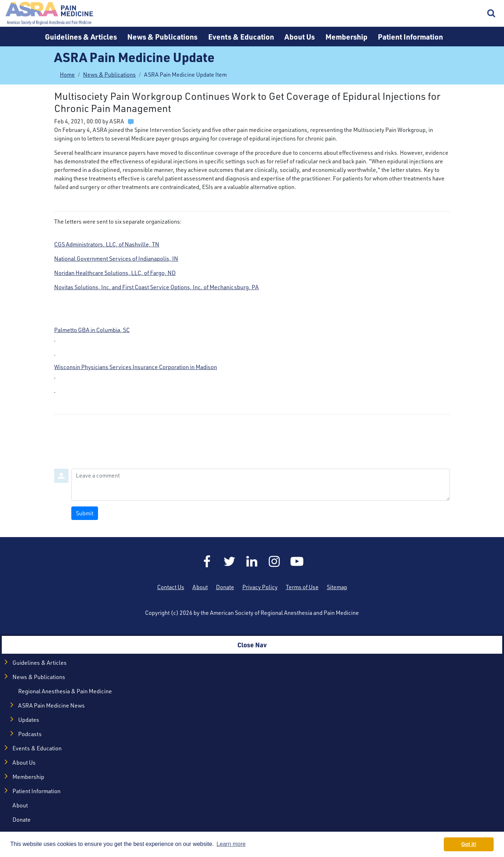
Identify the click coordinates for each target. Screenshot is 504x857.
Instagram (274, 561)
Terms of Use (302, 587)
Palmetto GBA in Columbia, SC (252, 342)
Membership (346, 37)
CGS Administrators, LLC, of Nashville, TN (107, 244)
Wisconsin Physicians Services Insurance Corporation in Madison (252, 379)
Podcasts (30, 734)
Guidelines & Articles (81, 37)
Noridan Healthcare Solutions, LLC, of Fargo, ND (115, 273)
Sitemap (337, 587)
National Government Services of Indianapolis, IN (116, 259)
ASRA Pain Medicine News (52, 705)
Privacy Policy (260, 587)
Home (50, 13)
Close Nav (252, 645)
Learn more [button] (231, 844)
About (200, 587)
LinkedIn (252, 561)
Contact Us (171, 587)
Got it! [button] (469, 844)
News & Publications (162, 37)
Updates (29, 720)
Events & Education (241, 37)
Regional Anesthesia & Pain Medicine (65, 691)
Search (492, 14)
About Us (300, 37)
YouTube (297, 561)
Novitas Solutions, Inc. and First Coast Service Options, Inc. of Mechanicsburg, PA (156, 287)
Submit (85, 513)
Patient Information (410, 37)
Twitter (230, 561)
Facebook (207, 561)
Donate (225, 587)
